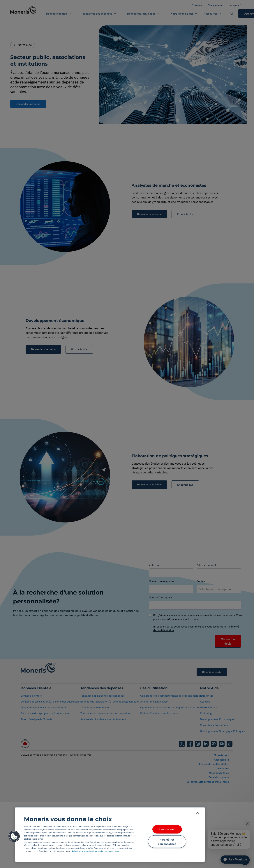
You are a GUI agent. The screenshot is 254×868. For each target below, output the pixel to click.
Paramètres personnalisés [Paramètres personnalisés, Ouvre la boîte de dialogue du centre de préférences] (167, 842)
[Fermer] (197, 813)
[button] (14, 836)
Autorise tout (167, 829)
